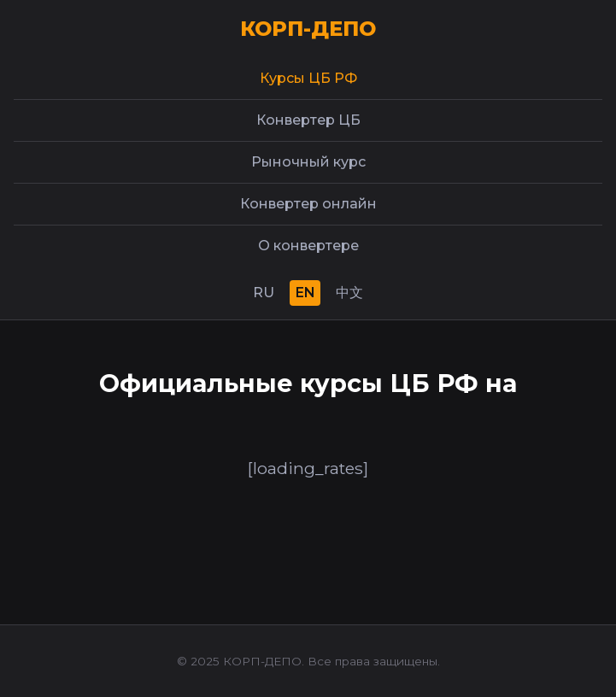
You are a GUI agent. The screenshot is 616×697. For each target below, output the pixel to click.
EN (305, 293)
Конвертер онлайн (308, 204)
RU (264, 293)
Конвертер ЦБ (308, 120)
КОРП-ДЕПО (308, 29)
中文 (349, 293)
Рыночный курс (308, 162)
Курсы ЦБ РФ (308, 78)
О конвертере (308, 246)
